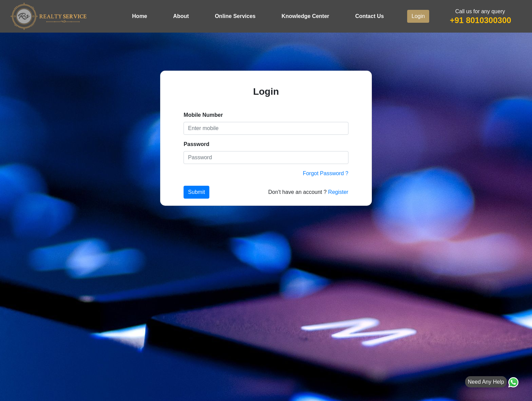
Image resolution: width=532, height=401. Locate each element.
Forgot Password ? (325, 173)
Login (418, 16)
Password (196, 144)
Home (139, 16)
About (181, 16)
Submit (196, 192)
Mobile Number (203, 115)
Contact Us (369, 16)
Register (338, 192)
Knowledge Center (305, 16)
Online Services (235, 16)
